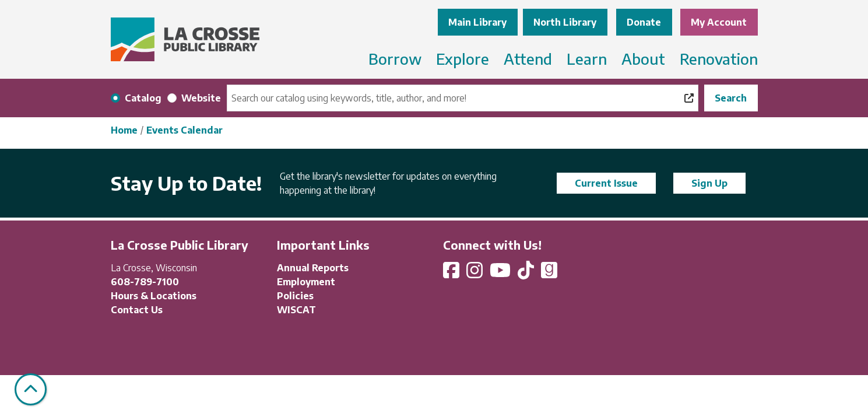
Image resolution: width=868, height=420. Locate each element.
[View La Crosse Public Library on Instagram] (476, 274)
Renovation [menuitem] (719, 59)
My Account (719, 22)
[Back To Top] (31, 389)
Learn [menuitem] (587, 59)
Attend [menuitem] (528, 59)
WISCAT (296, 310)
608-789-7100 (145, 282)
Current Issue (606, 183)
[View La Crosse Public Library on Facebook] (452, 274)
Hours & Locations (154, 296)
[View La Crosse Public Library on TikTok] (527, 274)
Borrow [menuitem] (395, 59)
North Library (565, 22)
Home (124, 130)
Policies (295, 296)
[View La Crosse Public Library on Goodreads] (549, 274)
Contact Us (137, 310)
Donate (644, 22)
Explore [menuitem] (463, 59)
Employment (306, 282)
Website (201, 98)
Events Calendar (185, 130)
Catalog (143, 98)
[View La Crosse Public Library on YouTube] (501, 274)
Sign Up (709, 183)
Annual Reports (313, 268)
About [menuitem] (643, 59)
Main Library (477, 22)
